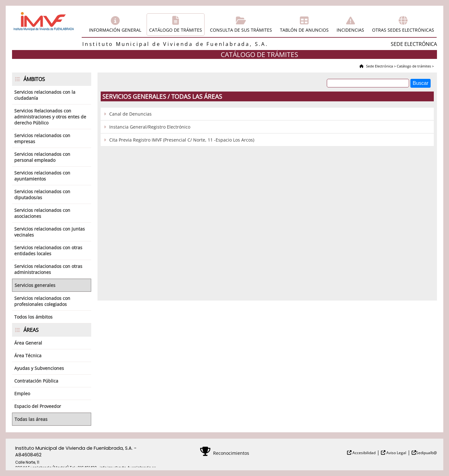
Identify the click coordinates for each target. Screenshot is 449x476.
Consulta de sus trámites (241, 30)
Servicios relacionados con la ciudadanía (45, 95)
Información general (115, 30)
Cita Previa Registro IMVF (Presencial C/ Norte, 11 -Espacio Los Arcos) (182, 140)
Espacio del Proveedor (38, 406)
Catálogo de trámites (176, 30)
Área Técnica (28, 355)
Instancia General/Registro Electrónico (150, 127)
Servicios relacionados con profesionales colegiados (42, 301)
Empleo (22, 393)
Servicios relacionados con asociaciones (42, 213)
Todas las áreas (31, 419)
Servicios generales (35, 285)
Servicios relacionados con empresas (42, 138)
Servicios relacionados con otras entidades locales (48, 251)
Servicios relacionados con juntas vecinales (50, 232)
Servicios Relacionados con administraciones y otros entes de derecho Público (50, 117)
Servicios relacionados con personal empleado (42, 157)
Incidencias (350, 30)
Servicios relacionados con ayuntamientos (42, 176)
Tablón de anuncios (304, 30)
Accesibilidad (364, 453)
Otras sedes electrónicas (403, 30)
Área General (28, 343)
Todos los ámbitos (33, 317)
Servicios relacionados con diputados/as (42, 194)
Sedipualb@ (427, 453)
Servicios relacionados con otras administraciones (48, 269)
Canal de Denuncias (130, 114)
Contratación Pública (36, 381)
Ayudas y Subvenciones (39, 368)
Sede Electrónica (379, 66)
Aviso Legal (396, 453)
